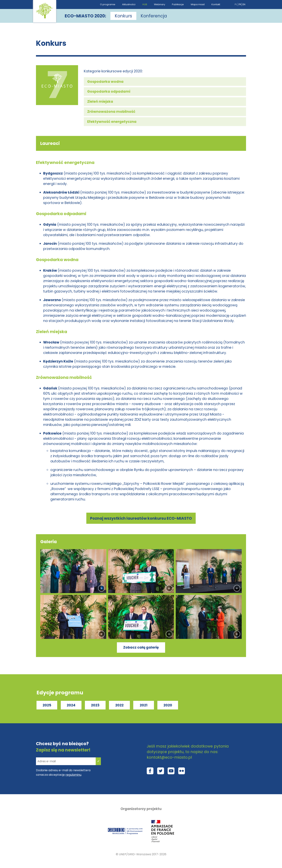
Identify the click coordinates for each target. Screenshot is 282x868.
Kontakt (216, 4)
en (244, 4)
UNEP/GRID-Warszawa (135, 854)
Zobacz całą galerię (141, 647)
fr (240, 4)
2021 (144, 705)
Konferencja (154, 16)
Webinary (160, 4)
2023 (95, 705)
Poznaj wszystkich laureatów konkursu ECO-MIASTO (141, 518)
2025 (47, 705)
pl (236, 4)
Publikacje (178, 4)
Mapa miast (198, 4)
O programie (108, 4)
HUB (145, 4)
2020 (168, 705)
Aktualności (129, 4)
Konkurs (123, 16)
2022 (119, 705)
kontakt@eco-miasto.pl (169, 757)
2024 (71, 705)
